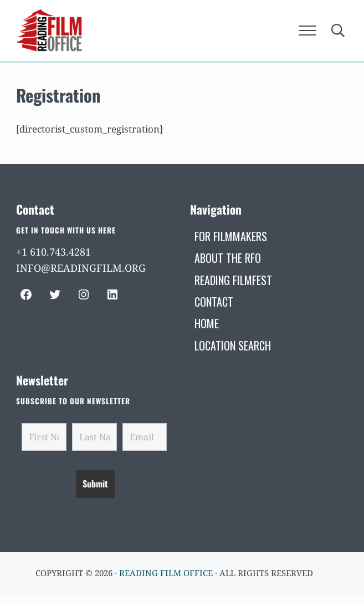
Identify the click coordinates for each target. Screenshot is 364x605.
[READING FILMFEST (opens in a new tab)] (233, 280)
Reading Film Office (166, 573)
